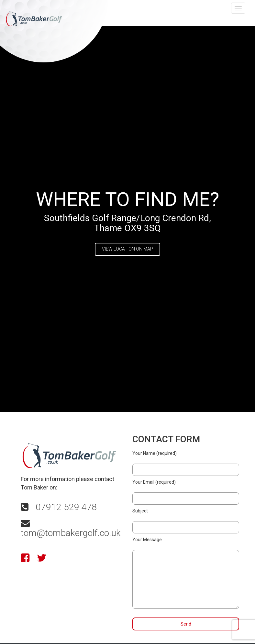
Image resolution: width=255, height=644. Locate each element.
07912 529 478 (66, 507)
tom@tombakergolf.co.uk (71, 533)
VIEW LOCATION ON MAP (127, 249)
